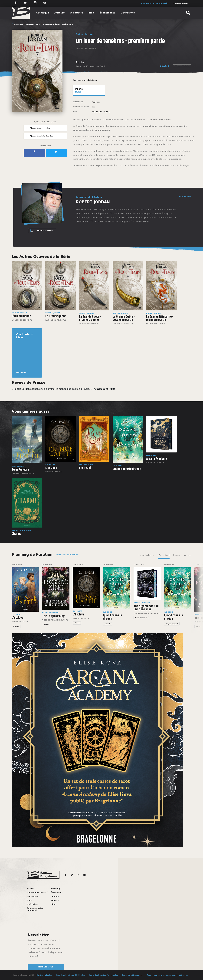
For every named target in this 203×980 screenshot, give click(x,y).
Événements (107, 13)
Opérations (128, 13)
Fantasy (96, 102)
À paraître (77, 13)
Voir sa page (185, 196)
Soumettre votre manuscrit (154, 3)
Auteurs (60, 13)
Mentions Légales (44, 975)
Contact (55, 896)
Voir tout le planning (67, 555)
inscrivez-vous (46, 967)
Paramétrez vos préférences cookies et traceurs (168, 975)
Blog (91, 13)
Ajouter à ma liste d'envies (38, 136)
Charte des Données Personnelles (103, 975)
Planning (55, 889)
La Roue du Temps (33, 24)
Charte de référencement (132, 975)
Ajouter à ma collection (37, 128)
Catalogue (43, 13)
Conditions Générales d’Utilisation (70, 975)
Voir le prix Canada (182, 66)
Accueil (31, 889)
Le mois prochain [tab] (182, 555)
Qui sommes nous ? (37, 892)
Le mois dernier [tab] (147, 555)
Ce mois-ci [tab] (164, 555)
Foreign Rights (181, 3)
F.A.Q (29, 900)
